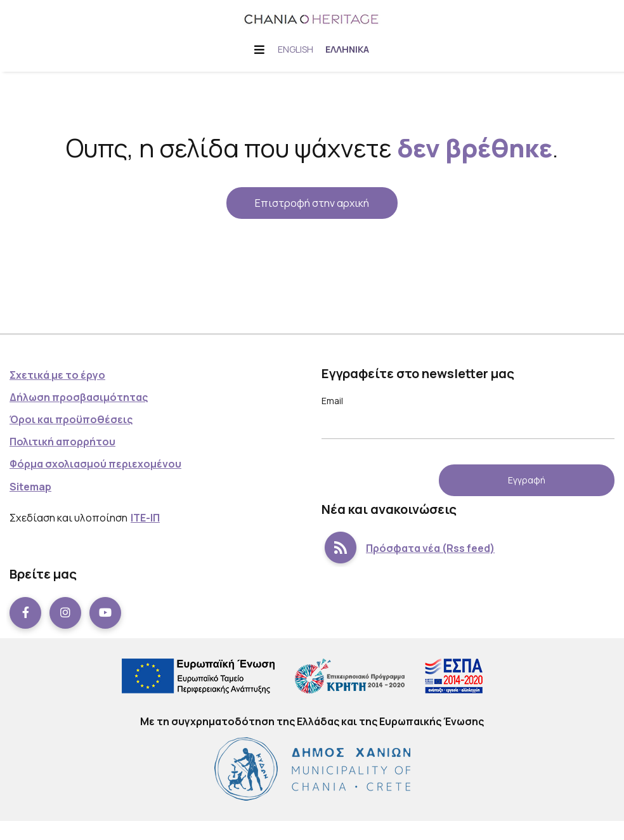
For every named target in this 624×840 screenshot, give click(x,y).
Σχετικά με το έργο (57, 375)
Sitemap (30, 487)
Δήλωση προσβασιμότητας (79, 397)
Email (332, 401)
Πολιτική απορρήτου (62, 442)
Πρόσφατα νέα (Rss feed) (408, 548)
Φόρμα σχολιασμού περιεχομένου (95, 464)
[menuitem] (296, 49)
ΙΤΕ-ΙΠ (145, 518)
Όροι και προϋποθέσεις (71, 419)
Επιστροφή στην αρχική (312, 203)
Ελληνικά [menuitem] (348, 49)
